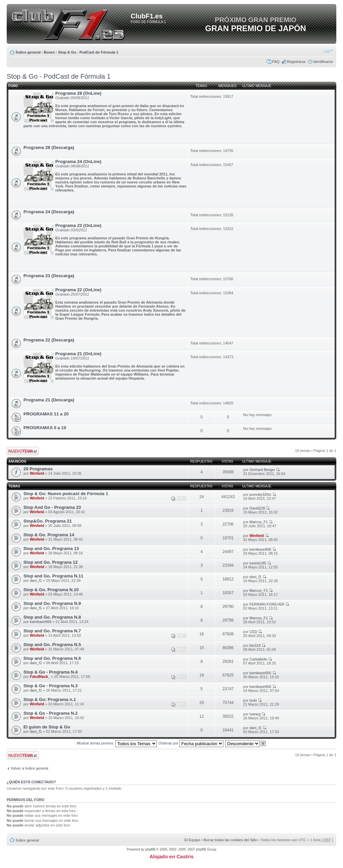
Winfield (37, 473)
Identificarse (323, 62)
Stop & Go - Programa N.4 (51, 672)
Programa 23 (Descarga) (49, 276)
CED (253, 632)
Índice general (28, 52)
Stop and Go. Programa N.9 (52, 603)
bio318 (255, 645)
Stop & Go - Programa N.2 (51, 713)
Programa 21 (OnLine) (78, 354)
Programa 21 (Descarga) (49, 400)
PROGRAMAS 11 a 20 (46, 414)
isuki (253, 700)
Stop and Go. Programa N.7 (52, 631)
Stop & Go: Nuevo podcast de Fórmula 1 (66, 494)
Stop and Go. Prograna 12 (51, 562)
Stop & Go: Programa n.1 (50, 699)
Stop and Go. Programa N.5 (52, 645)
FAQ (276, 62)
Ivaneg (255, 714)
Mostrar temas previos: (117, 743)
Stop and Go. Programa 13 (51, 548)
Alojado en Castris (171, 856)
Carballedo (258, 659)
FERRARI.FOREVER (267, 604)
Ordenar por (191, 743)
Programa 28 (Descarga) (49, 147)
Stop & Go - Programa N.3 (51, 686)
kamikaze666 (260, 549)
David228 (257, 508)
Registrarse (296, 62)
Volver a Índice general (29, 768)
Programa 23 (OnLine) (78, 225)
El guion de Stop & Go (47, 727)
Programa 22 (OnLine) (78, 290)
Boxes (49, 52)
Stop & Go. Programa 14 (49, 535)
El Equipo (192, 840)
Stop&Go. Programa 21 (48, 521)
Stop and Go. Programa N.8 (52, 617)
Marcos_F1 (259, 522)
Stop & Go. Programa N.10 (51, 590)
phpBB (150, 849)
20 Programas (38, 469)
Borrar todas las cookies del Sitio (230, 840)
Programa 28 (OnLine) (78, 93)
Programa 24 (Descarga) (49, 212)
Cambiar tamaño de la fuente (328, 51)
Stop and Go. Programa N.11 (53, 576)
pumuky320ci (260, 494)
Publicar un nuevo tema (23, 451)
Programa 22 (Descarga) (49, 340)
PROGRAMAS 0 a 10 (45, 428)
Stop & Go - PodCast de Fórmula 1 (88, 52)
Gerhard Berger (262, 470)
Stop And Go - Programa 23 (52, 507)
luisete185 (258, 563)
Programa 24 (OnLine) (78, 162)
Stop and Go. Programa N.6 (52, 658)
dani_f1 (36, 580)
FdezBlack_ (40, 677)
